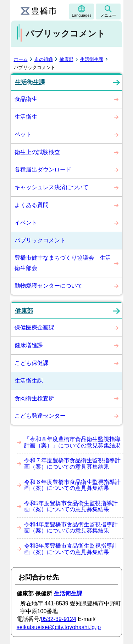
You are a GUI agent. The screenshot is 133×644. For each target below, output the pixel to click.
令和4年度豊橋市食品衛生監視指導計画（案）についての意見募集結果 (71, 528)
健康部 (66, 59)
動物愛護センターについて (49, 286)
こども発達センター (40, 416)
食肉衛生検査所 (34, 398)
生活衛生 (26, 117)
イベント (26, 223)
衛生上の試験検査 (37, 152)
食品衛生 (26, 99)
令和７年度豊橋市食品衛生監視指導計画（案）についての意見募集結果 (72, 464)
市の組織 (44, 59)
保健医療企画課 (34, 327)
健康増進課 (29, 345)
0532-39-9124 (59, 619)
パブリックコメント (40, 240)
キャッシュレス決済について (51, 187)
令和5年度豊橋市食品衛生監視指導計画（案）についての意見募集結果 (71, 506)
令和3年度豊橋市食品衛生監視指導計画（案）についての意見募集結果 (71, 549)
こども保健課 (32, 363)
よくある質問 (32, 205)
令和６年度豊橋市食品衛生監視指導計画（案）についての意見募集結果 (72, 485)
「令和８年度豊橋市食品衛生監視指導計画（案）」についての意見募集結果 (72, 442)
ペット (23, 134)
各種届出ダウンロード (43, 170)
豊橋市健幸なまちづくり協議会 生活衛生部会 (63, 263)
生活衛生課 (92, 59)
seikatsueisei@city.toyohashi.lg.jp (59, 627)
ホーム (21, 59)
